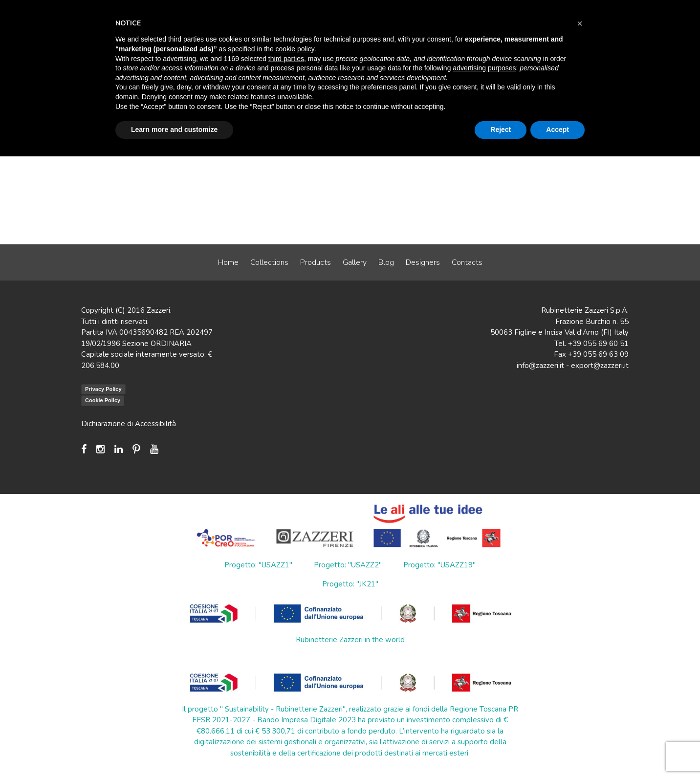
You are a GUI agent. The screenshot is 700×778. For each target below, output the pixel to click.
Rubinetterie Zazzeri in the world (350, 640)
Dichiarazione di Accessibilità (129, 424)
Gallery (355, 262)
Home (228, 262)
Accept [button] (558, 130)
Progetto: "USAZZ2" (348, 565)
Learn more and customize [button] (174, 130)
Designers (423, 262)
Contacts (467, 262)
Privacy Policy (103, 389)
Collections (269, 262)
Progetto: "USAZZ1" (258, 565)
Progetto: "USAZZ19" (439, 565)
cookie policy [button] (295, 49)
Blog (386, 262)
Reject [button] (501, 130)
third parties (286, 59)
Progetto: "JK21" (350, 584)
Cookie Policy (103, 400)
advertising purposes (484, 68)
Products (316, 262)
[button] (580, 23)
